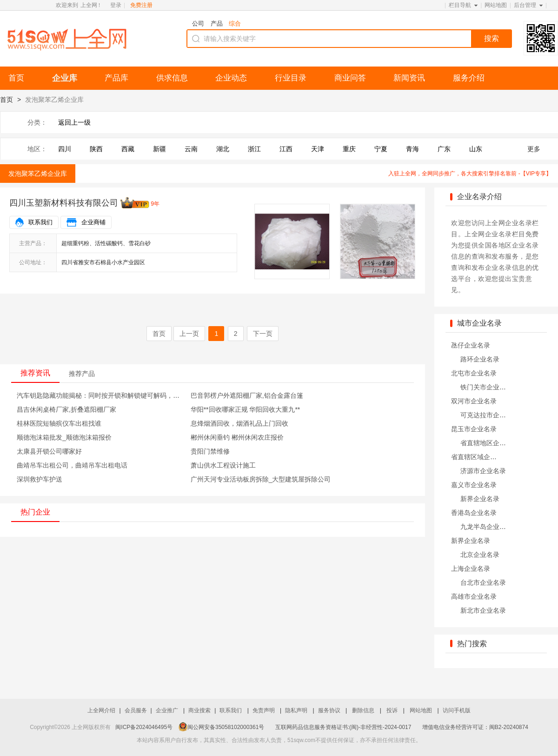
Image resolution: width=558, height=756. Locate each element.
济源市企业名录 (483, 471)
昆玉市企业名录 (474, 429)
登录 (116, 5)
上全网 (89, 5)
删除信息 (364, 710)
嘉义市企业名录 (474, 485)
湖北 (223, 149)
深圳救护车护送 (40, 479)
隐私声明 (297, 710)
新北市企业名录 (483, 610)
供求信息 (172, 78)
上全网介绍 (101, 710)
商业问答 (350, 78)
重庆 (349, 149)
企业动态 (231, 78)
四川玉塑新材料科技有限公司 (64, 203)
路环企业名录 (480, 359)
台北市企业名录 (483, 582)
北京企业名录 (480, 555)
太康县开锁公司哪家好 (49, 451)
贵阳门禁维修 (210, 451)
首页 (16, 78)
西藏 (128, 149)
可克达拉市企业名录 (490, 415)
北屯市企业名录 (474, 373)
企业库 (65, 78)
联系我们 (40, 222)
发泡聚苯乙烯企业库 (38, 174)
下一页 (263, 334)
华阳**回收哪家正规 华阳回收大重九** (246, 409)
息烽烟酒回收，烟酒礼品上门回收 (239, 423)
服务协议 (330, 710)
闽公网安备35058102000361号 (221, 727)
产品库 (116, 78)
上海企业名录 (471, 569)
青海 (412, 149)
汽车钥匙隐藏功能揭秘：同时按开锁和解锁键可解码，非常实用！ (111, 395)
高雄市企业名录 (474, 596)
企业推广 (168, 710)
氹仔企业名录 (471, 345)
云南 (191, 149)
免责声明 (264, 710)
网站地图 (496, 5)
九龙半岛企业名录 (486, 527)
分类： (37, 122)
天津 (318, 149)
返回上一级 (74, 122)
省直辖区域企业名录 (480, 457)
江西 (286, 149)
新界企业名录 (480, 499)
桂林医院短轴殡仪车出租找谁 (59, 423)
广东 (444, 149)
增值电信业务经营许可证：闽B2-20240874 (475, 727)
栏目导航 (460, 5)
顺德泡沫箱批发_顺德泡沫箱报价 (64, 437)
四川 (65, 149)
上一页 (189, 334)
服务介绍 (469, 78)
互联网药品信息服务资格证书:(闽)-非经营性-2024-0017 (343, 727)
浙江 (254, 149)
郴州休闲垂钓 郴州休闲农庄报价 (237, 437)
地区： (37, 149)
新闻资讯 (409, 78)
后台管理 (525, 5)
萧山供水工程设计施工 (223, 465)
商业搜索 (199, 710)
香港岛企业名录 (474, 513)
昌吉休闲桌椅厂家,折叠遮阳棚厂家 (66, 409)
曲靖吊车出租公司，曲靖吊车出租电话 (72, 465)
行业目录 (291, 78)
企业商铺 (93, 222)
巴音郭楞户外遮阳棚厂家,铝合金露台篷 (247, 395)
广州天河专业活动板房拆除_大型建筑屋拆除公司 (261, 479)
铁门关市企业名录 (486, 387)
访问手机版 (457, 710)
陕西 (96, 149)
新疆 (159, 149)
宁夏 (381, 149)
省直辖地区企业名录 (490, 443)
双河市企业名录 (474, 401)
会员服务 (136, 710)
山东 (476, 149)
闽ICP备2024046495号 (144, 727)
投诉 (393, 710)
